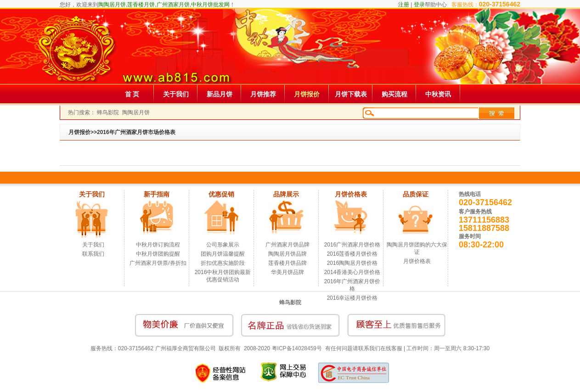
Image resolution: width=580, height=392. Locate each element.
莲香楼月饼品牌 (287, 263)
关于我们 (176, 94)
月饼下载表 (351, 94)
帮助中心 (436, 5)
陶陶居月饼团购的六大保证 (417, 248)
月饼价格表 (417, 261)
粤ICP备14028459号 (297, 348)
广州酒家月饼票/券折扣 (158, 263)
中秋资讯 (438, 94)
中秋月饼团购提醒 (158, 254)
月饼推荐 (263, 94)
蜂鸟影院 (108, 112)
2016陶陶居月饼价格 (352, 263)
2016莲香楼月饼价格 (352, 254)
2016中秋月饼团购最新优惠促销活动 (223, 276)
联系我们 (93, 254)
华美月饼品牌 (287, 272)
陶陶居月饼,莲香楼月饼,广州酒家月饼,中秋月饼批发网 (164, 5)
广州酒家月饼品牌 (287, 245)
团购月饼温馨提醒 (223, 254)
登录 (419, 5)
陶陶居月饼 (136, 112)
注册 (404, 5)
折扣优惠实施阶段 (223, 263)
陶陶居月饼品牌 (287, 254)
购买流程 (394, 94)
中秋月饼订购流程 (158, 245)
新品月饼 (220, 94)
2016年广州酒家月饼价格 (352, 285)
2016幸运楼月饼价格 (352, 298)
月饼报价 (307, 94)
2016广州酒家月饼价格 (352, 245)
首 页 (132, 94)
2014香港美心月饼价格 (352, 272)
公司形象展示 (223, 245)
